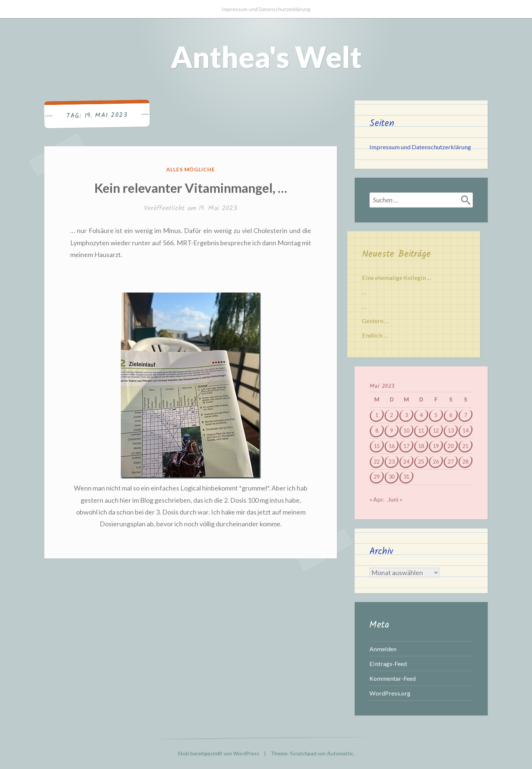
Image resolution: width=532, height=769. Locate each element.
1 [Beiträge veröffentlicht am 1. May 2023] (377, 415)
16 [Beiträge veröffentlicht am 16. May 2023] (392, 446)
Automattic (340, 753)
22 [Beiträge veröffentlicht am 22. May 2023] (377, 462)
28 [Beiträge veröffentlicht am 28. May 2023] (465, 462)
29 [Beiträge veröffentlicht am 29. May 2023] (377, 477)
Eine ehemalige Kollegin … (397, 278)
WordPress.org (390, 693)
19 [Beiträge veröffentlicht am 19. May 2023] (436, 446)
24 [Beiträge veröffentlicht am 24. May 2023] (406, 462)
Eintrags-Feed (388, 664)
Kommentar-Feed (393, 678)
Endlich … (375, 335)
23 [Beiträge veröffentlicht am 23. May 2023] (392, 462)
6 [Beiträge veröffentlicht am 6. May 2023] (451, 415)
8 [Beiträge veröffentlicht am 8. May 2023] (377, 430)
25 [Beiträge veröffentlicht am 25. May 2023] (421, 462)
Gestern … (376, 321)
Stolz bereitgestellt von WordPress (219, 753)
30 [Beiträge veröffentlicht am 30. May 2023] (392, 477)
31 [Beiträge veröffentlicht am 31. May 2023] (406, 477)
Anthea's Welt (266, 57)
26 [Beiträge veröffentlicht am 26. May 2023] (436, 462)
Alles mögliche (191, 169)
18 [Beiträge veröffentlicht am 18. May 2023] (421, 446)
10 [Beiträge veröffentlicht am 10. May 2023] (406, 430)
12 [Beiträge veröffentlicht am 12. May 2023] (436, 430)
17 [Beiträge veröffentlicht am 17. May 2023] (406, 446)
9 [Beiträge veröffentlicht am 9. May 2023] (392, 430)
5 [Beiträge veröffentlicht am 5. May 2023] (436, 415)
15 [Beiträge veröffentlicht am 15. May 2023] (377, 446)
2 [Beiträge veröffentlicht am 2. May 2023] (392, 415)
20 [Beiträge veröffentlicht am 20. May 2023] (451, 446)
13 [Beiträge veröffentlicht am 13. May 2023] (451, 430)
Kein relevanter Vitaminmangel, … (191, 188)
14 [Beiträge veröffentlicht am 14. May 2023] (465, 430)
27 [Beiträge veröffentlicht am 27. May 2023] (451, 462)
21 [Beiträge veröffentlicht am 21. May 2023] (465, 446)
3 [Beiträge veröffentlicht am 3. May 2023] (406, 415)
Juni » (395, 499)
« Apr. (377, 499)
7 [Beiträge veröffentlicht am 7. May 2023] (465, 415)
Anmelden (383, 649)
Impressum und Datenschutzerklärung (266, 9)
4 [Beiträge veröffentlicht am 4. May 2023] (421, 415)
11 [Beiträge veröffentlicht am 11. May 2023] (421, 430)
